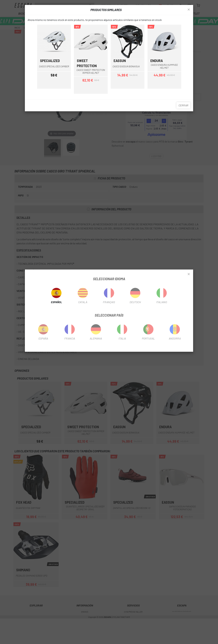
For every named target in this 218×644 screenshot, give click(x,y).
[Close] (189, 274)
